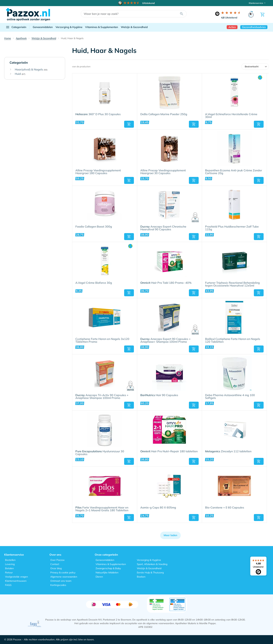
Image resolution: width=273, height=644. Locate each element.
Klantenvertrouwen (16, 581)
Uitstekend (229, 18)
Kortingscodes (58, 585)
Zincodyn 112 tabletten (228, 451)
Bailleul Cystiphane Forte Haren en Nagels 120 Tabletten (233, 340)
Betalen (9, 568)
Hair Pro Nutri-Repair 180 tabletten (169, 451)
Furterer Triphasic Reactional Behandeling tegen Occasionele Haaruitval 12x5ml (232, 284)
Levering (10, 564)
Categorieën (16, 27)
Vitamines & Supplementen (102, 27)
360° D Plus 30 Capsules (98, 114)
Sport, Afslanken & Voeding (152, 564)
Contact (55, 564)
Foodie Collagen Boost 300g (94, 227)
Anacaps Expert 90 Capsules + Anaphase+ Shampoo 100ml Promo (165, 340)
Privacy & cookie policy (63, 573)
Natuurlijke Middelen (107, 573)
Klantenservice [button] (256, 3)
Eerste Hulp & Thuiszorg (150, 573)
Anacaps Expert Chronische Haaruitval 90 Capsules (163, 228)
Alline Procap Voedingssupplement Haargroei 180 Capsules (98, 172)
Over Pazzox (57, 560)
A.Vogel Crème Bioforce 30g (94, 283)
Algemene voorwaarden (64, 577)
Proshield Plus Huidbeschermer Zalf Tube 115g (232, 228)
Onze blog (56, 568)
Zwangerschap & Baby (108, 568)
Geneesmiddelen (43, 27)
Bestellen (10, 560)
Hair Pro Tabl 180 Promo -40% (166, 283)
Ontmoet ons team (61, 581)
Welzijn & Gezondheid (134, 27)
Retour (9, 573)
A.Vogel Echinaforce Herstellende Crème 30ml (231, 116)
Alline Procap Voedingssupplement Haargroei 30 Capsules (163, 172)
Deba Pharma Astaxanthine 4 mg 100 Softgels (230, 397)
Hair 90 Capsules (159, 395)
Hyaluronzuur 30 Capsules (100, 453)
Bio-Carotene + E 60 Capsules (225, 508)
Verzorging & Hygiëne (69, 27)
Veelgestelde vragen (16, 577)
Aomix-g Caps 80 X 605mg (158, 508)
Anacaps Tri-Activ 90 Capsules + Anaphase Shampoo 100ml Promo (102, 397)
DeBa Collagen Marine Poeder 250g (164, 114)
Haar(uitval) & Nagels (31, 70)
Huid (20, 74)
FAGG (8, 585)
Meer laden (170, 535)
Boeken (141, 577)
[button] (129, 124)
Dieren (99, 577)
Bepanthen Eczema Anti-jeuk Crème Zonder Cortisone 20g (234, 172)
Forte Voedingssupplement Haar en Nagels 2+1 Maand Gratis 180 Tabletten (102, 509)
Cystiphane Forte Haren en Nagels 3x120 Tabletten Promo (102, 340)
